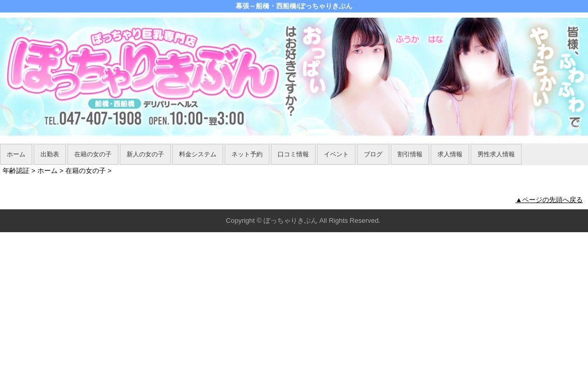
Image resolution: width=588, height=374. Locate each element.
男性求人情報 (496, 154)
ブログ (373, 154)
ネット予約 (247, 154)
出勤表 (50, 154)
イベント (336, 154)
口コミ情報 (293, 154)
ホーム (16, 154)
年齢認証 (16, 171)
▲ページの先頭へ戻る (549, 200)
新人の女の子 (145, 154)
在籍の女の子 (93, 154)
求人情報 (450, 154)
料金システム (198, 154)
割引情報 (410, 154)
